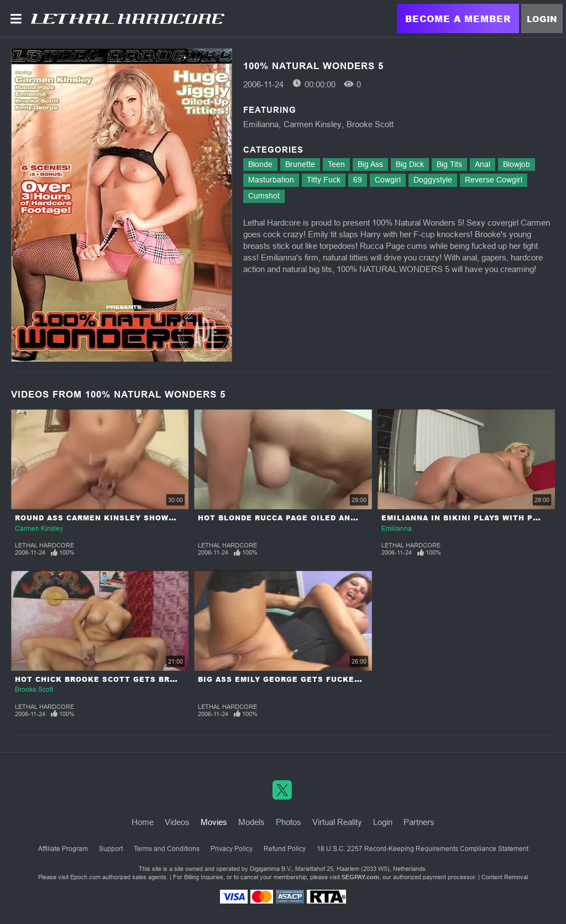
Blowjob (517, 164)
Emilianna (261, 124)
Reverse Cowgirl (494, 180)
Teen (336, 164)
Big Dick (410, 164)
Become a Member (458, 19)
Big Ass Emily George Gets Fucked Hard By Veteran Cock (332, 679)
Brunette (300, 164)
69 (358, 180)
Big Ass (370, 164)
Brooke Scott (370, 124)
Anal (483, 164)
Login (542, 19)
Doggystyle (433, 180)
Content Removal (505, 877)
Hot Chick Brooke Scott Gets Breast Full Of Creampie (145, 679)
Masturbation (271, 180)
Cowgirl (388, 180)
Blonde (260, 164)
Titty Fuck (324, 180)
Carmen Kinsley (313, 124)
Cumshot (264, 196)
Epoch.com (85, 877)
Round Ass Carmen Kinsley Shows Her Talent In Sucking (149, 518)
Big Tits (449, 164)
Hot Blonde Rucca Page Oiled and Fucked (295, 518)
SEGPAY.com (360, 877)
